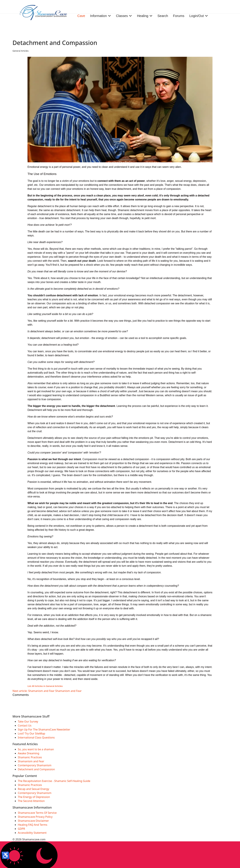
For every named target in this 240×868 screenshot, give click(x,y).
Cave (81, 16)
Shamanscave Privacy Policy (35, 817)
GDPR (21, 829)
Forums (179, 16)
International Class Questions (36, 737)
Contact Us (25, 725)
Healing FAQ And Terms (33, 825)
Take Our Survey (28, 722)
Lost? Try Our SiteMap (31, 733)
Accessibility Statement (32, 833)
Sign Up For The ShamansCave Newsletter (44, 729)
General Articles (20, 51)
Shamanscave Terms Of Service (37, 813)
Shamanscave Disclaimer (33, 821)
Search (163, 16)
